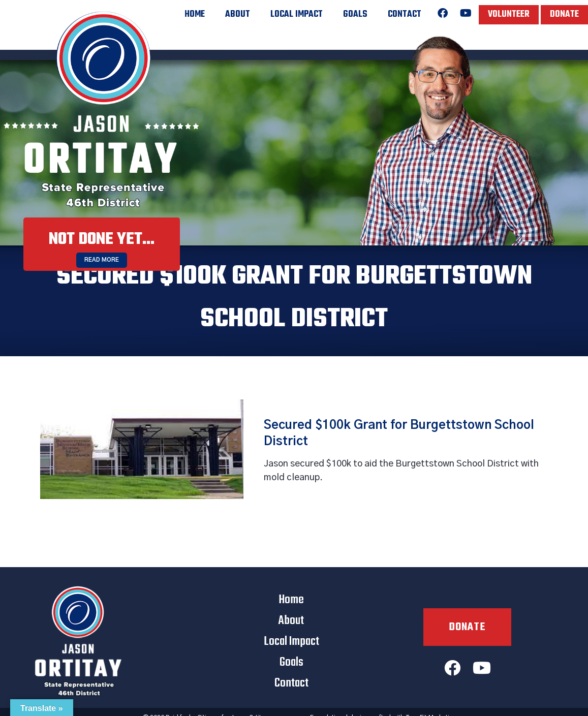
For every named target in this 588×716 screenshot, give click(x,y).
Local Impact (297, 14)
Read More (102, 260)
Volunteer (509, 14)
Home (195, 14)
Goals (355, 14)
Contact (405, 14)
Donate (564, 14)
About (238, 14)
